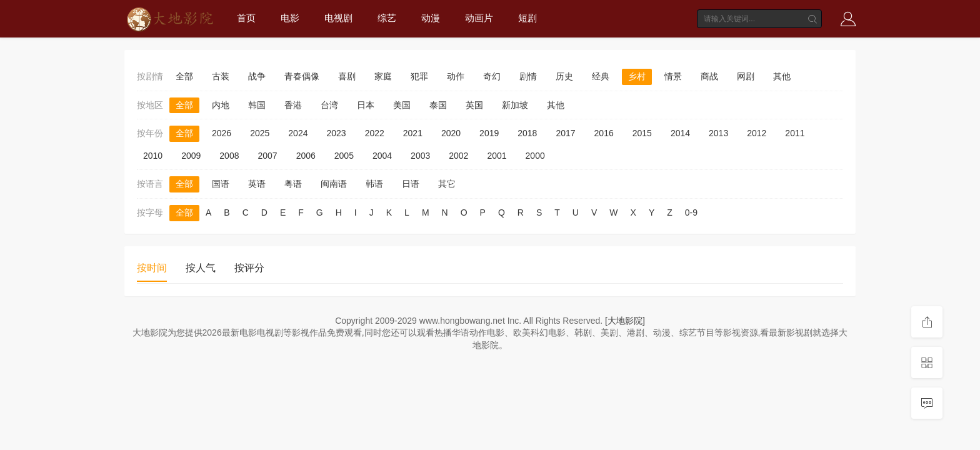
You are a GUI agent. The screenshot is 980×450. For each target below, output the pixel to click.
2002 (458, 156)
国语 (221, 184)
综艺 (387, 18)
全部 (184, 76)
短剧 (527, 18)
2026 (222, 133)
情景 (673, 76)
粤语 (293, 184)
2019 (489, 133)
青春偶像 (302, 76)
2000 (535, 156)
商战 (709, 76)
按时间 (152, 268)
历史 (564, 76)
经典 (601, 76)
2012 (757, 133)
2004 (382, 156)
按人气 (201, 268)
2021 (413, 133)
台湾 (329, 105)
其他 (782, 76)
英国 (474, 105)
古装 (221, 76)
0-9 (691, 212)
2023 (336, 133)
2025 (260, 133)
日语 (411, 184)
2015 (642, 133)
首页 (246, 18)
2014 (680, 133)
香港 (293, 105)
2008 (229, 156)
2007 (267, 156)
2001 (497, 156)
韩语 (374, 184)
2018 (527, 133)
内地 (221, 105)
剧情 (528, 76)
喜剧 (347, 76)
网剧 (746, 76)
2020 (451, 133)
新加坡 (515, 105)
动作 (456, 76)
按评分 (249, 268)
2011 (795, 133)
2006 (306, 156)
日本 (366, 105)
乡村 (637, 76)
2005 (344, 156)
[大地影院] (625, 321)
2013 (718, 133)
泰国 (438, 105)
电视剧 (338, 18)
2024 (298, 133)
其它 (447, 184)
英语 (257, 184)
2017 (565, 133)
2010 (153, 156)
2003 (420, 156)
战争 (257, 76)
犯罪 (419, 76)
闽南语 (334, 184)
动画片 (479, 18)
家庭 (383, 76)
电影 (290, 18)
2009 (191, 156)
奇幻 (492, 76)
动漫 (431, 18)
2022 (375, 133)
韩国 (257, 105)
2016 (604, 133)
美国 (402, 105)
